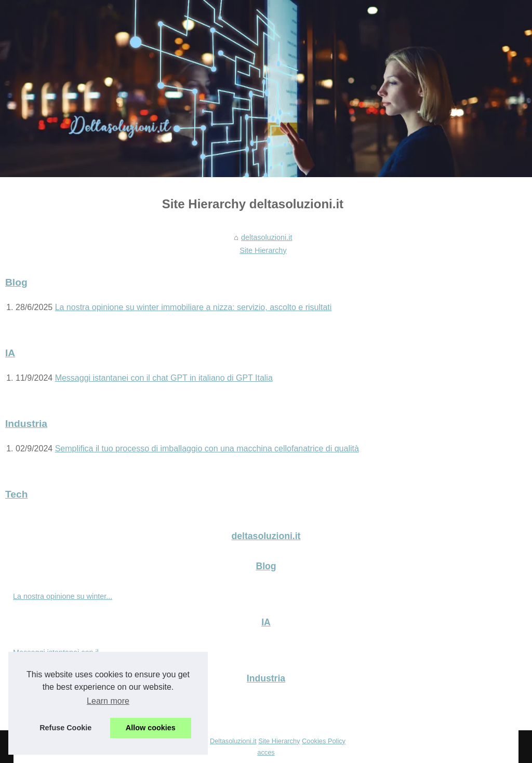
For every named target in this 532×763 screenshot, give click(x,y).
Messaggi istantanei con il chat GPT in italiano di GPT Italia (164, 378)
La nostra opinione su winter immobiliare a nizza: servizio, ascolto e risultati (194, 307)
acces (266, 752)
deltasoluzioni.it (267, 237)
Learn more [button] (108, 701)
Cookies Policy (324, 741)
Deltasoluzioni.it (233, 741)
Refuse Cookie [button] (65, 728)
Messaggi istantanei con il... (59, 652)
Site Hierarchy (263, 250)
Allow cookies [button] (151, 728)
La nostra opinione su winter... (63, 596)
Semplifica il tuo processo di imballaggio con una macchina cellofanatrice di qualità (207, 449)
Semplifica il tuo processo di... (62, 708)
